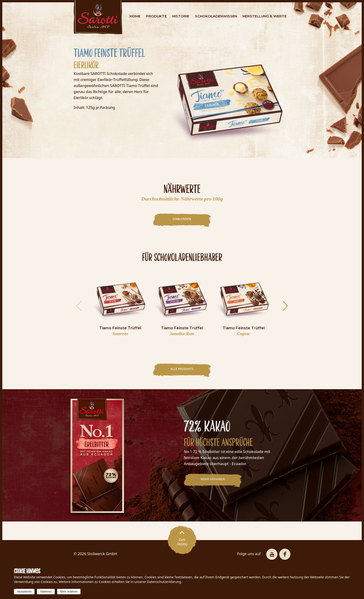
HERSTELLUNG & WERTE (265, 16)
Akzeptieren (24, 592)
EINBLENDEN (182, 219)
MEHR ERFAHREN (210, 479)
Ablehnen (46, 592)
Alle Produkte (182, 369)
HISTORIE (181, 16)
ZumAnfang (182, 540)
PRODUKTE (156, 16)
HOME (135, 16)
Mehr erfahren (69, 592)
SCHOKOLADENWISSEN (216, 16)
